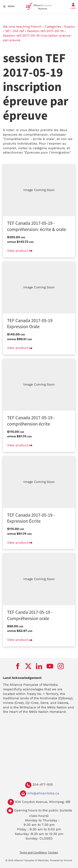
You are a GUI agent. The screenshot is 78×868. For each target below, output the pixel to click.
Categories (53, 27)
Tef (7, 31)
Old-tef (18, 31)
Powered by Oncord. (61, 860)
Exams (69, 27)
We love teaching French (22, 27)
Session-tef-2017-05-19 (45, 31)
